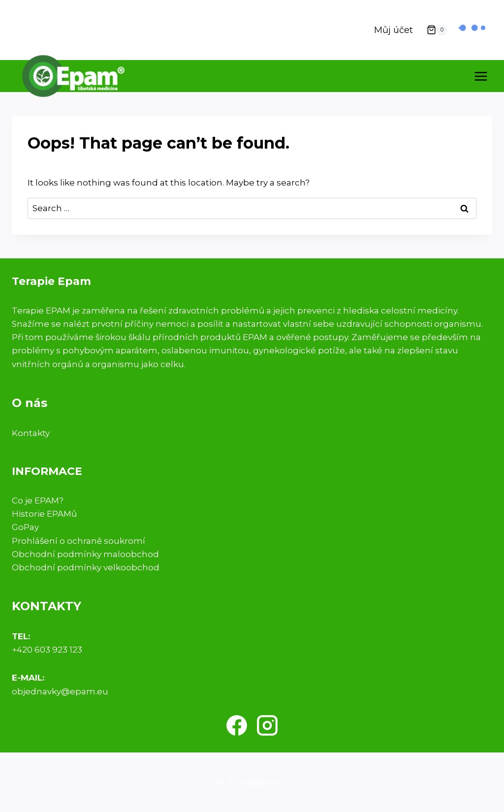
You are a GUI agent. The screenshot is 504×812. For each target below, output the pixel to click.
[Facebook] (237, 725)
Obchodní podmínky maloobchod (85, 554)
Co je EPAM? (38, 500)
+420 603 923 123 (47, 650)
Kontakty (31, 433)
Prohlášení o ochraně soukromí (79, 541)
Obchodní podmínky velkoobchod (86, 567)
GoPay (25, 527)
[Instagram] (267, 725)
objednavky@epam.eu (60, 691)
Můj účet (394, 30)
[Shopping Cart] (437, 30)
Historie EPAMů (44, 514)
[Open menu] (481, 76)
